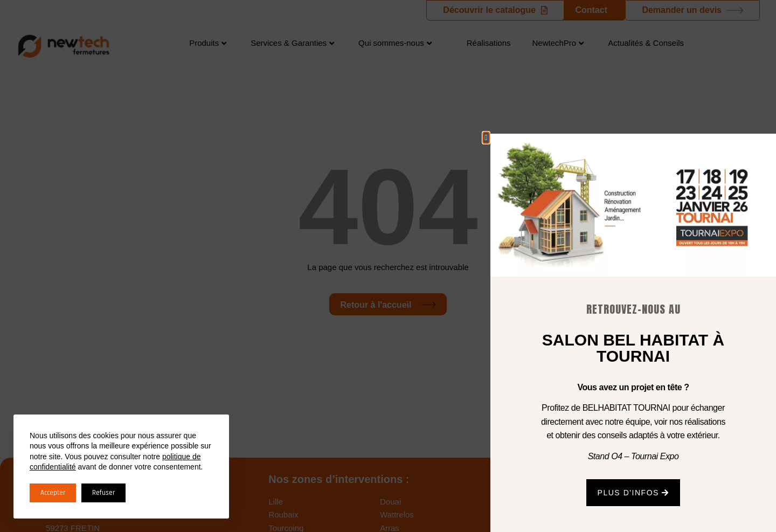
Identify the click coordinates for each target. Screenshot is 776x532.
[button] (486, 138)
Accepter (53, 493)
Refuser (103, 493)
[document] (388, 266)
